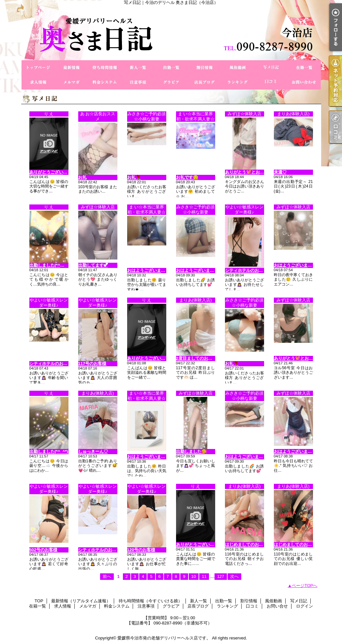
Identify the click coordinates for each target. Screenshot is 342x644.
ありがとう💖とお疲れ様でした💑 (258, 172)
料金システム (105, 82)
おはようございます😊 (149, 270)
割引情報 (204, 68)
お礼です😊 (187, 177)
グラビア (171, 82)
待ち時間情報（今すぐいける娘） (105, 68)
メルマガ (71, 82)
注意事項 (138, 82)
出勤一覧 (171, 68)
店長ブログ (204, 82)
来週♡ (280, 172)
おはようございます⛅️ (296, 265)
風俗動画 (238, 68)
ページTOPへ (305, 586)
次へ (234, 576)
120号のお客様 (141, 550)
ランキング (238, 82)
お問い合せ (304, 82)
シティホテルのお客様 (246, 270)
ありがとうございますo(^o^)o (205, 545)
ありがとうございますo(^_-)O (58, 172)
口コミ (271, 82)
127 (221, 576)
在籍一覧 (304, 68)
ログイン (305, 606)
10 (194, 576)
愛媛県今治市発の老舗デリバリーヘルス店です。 (164, 638)
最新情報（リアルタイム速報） (71, 68)
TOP (38, 68)
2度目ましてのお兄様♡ (198, 358)
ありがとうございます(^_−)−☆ (157, 358)
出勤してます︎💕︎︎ (93, 265)
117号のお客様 (92, 364)
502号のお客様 (44, 550)
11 (204, 576)
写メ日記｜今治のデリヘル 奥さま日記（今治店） (171, 33)
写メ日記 (271, 68)
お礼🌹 (134, 177)
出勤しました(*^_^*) (49, 451)
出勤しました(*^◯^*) (50, 265)
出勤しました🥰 (191, 451)
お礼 (82, 177)
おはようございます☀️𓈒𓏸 (297, 451)
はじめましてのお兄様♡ (248, 545)
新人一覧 (138, 68)
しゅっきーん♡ (93, 451)
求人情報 (38, 82)
